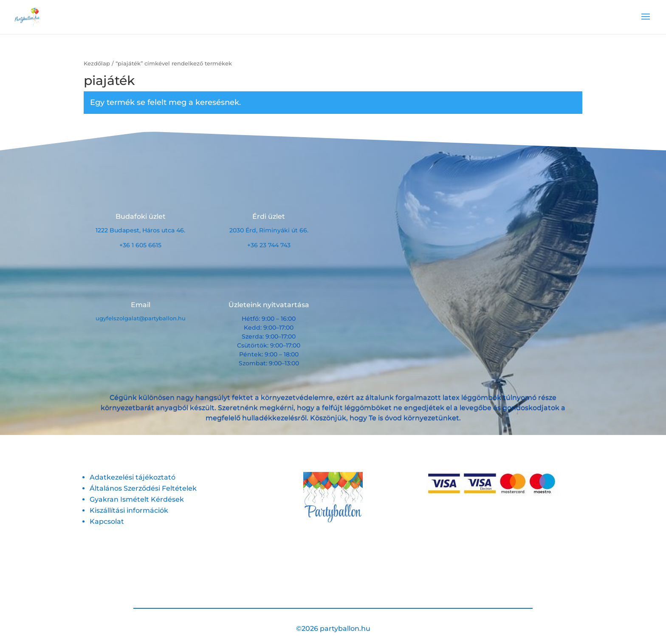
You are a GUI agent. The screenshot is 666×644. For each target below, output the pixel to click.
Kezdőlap (97, 64)
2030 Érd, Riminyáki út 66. (269, 230)
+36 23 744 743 (269, 245)
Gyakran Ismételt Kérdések (137, 499)
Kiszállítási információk (129, 510)
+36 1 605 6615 (140, 245)
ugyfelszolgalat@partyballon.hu (141, 318)
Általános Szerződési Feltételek (143, 488)
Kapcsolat (107, 521)
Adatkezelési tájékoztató (133, 477)
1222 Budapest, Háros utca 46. (140, 230)
